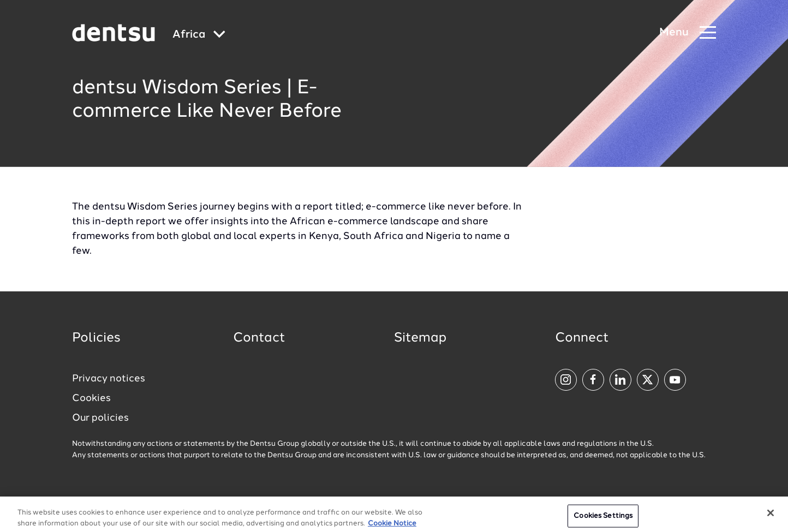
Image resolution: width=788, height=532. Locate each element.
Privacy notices (109, 379)
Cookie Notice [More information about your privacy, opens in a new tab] (392, 527)
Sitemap (420, 338)
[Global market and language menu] (199, 35)
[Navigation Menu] (688, 33)
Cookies (91, 398)
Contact (259, 338)
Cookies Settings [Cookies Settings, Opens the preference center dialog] (603, 520)
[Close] (771, 517)
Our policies (100, 418)
